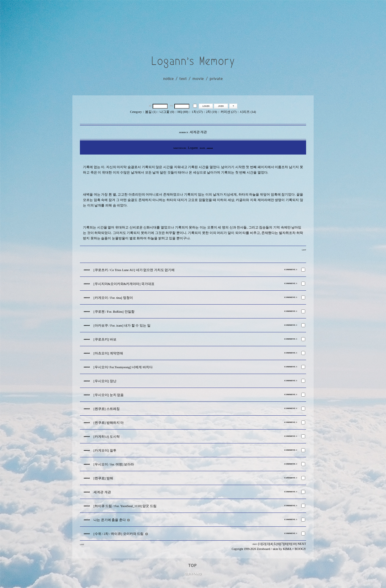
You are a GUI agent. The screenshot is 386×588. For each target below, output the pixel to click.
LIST (304, 250)
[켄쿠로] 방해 (103, 478)
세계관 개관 (102, 492)
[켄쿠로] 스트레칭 (107, 409)
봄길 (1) (151, 112)
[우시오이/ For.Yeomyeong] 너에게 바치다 (123, 367)
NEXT (302, 544)
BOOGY (300, 549)
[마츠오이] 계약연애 (108, 353)
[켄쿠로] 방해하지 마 (109, 423)
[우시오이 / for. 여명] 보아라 (114, 464)
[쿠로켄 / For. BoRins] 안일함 (114, 312)
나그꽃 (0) (167, 112)
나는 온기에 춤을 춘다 (110, 520)
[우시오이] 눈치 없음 (109, 395)
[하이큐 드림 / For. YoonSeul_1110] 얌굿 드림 (125, 506)
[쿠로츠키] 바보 (105, 339)
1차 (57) (197, 112)
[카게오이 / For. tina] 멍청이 (113, 298)
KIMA (287, 549)
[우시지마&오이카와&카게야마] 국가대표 (124, 284)
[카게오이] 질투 (105, 451)
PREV (255, 544)
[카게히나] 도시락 (107, 437)
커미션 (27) (228, 112)
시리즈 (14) (248, 112)
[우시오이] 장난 (105, 381)
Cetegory (136, 112)
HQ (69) (183, 112)
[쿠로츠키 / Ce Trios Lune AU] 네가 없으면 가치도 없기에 (134, 270)
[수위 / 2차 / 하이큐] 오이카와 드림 (119, 534)
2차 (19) (212, 112)
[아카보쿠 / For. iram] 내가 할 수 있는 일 (122, 326)
